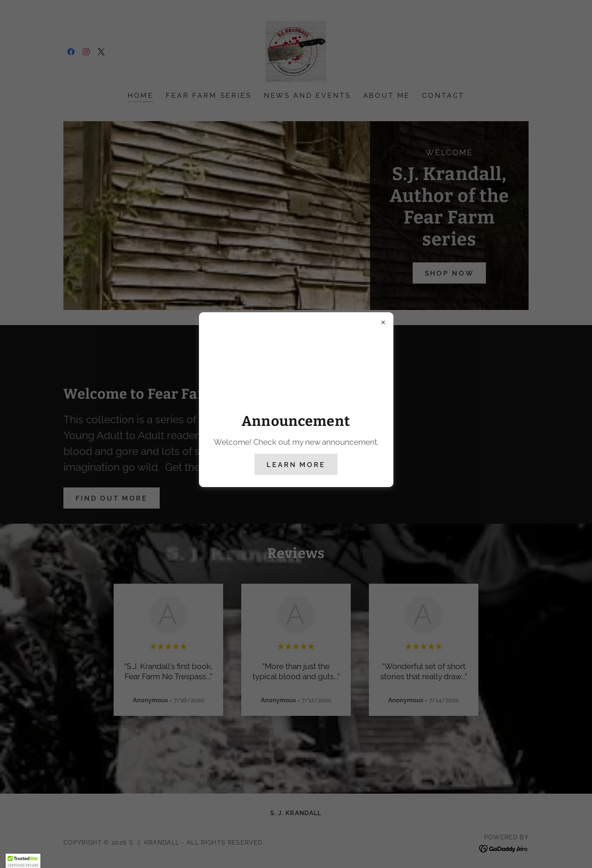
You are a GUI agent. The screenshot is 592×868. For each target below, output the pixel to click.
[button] (23, 861)
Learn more (296, 465)
